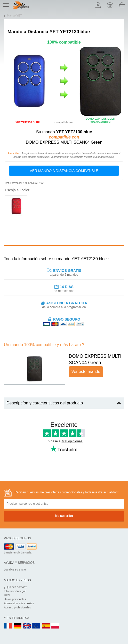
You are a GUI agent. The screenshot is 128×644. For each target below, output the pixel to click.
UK (27, 626)
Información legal (15, 591)
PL (55, 626)
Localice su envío (15, 569)
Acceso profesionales (17, 607)
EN (36, 626)
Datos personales (15, 599)
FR (8, 626)
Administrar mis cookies (19, 603)
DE (18, 626)
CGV (7, 595)
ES (46, 626)
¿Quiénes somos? (15, 587)
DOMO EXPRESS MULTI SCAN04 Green (95, 360)
